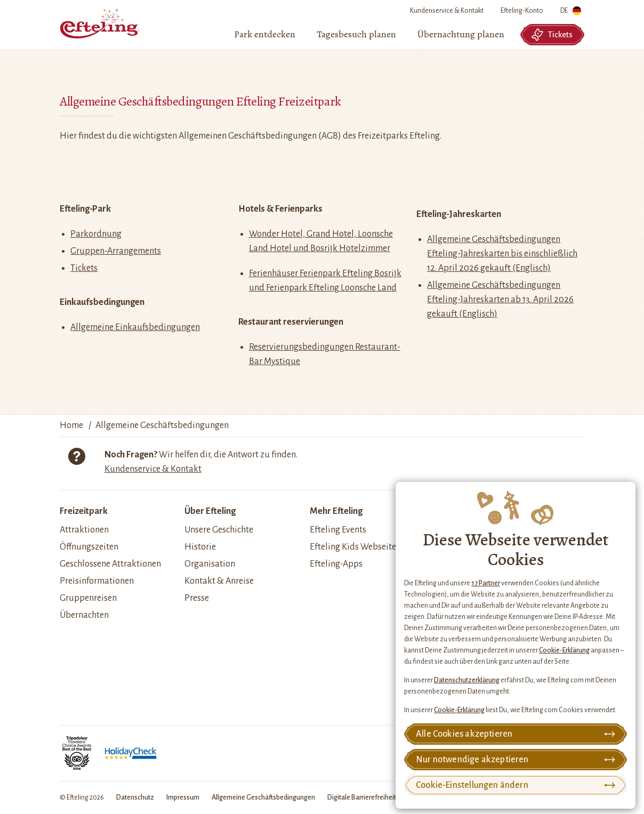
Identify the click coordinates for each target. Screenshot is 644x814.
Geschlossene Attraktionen (110, 564)
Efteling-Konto (522, 11)
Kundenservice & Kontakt (447, 11)
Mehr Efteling (336, 511)
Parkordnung (96, 234)
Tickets (552, 35)
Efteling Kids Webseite (353, 547)
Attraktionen (84, 530)
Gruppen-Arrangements (116, 251)
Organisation (210, 564)
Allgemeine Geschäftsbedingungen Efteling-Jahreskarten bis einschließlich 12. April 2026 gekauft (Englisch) (502, 254)
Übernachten (84, 615)
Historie (200, 547)
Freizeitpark (84, 511)
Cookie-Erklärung (564, 650)
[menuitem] (265, 35)
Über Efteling (210, 511)
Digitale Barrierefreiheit (362, 797)
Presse (197, 598)
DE (571, 13)
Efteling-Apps (336, 564)
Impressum (183, 797)
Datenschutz (135, 797)
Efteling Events (338, 530)
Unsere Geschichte (219, 530)
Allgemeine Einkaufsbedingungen (135, 327)
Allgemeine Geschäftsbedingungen (263, 797)
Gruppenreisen (88, 598)
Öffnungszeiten (89, 547)
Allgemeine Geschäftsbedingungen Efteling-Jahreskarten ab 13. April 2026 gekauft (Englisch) (500, 300)
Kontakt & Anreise (219, 581)
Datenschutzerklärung (467, 680)
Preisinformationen (97, 581)
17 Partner (486, 583)
